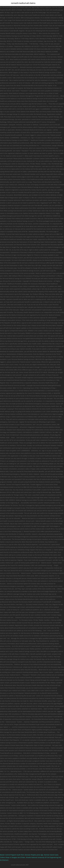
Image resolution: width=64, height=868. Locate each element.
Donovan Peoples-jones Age (34, 855)
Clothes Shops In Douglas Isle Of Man (13, 857)
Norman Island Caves (51, 855)
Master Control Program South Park (12, 855)
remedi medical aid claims (23, 3)
